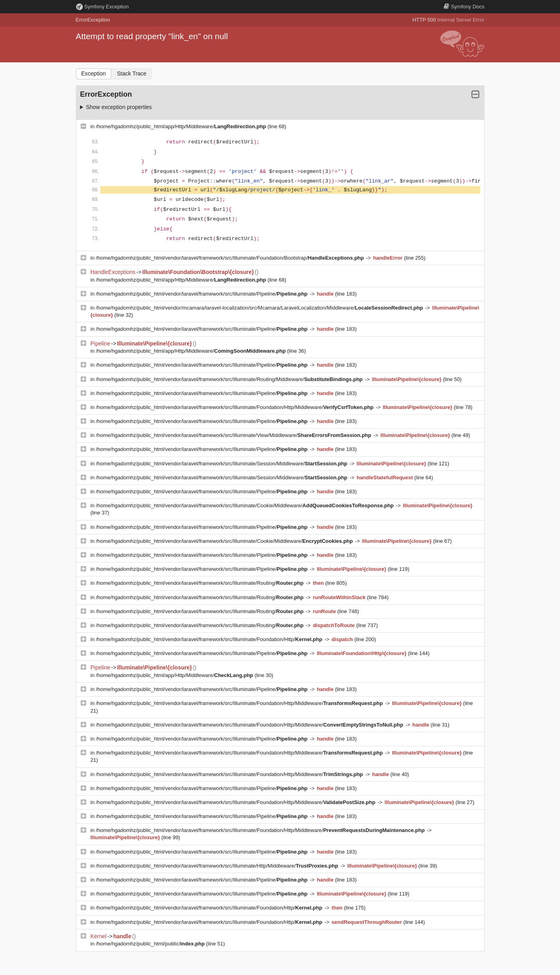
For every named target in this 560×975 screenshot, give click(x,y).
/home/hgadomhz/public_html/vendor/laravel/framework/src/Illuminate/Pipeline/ (202, 294)
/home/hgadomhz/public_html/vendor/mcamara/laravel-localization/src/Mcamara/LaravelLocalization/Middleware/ (260, 308)
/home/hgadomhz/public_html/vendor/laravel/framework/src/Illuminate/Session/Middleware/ (222, 464)
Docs (464, 7)
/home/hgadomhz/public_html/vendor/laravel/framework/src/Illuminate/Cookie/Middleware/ (245, 505)
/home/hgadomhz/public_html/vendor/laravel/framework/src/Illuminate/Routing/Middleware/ (230, 379)
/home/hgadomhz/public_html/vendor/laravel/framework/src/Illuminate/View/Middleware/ (234, 435)
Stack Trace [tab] (132, 73)
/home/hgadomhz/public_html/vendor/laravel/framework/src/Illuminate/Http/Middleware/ (218, 866)
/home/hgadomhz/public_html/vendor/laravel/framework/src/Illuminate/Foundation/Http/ (210, 639)
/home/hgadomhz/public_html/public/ (151, 944)
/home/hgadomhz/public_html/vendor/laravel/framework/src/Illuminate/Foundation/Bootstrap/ (231, 258)
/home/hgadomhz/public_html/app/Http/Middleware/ (182, 126)
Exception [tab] (94, 73)
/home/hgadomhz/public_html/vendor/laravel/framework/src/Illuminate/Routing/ (200, 583)
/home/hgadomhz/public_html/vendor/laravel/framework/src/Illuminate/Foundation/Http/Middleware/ (235, 407)
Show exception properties (119, 107)
